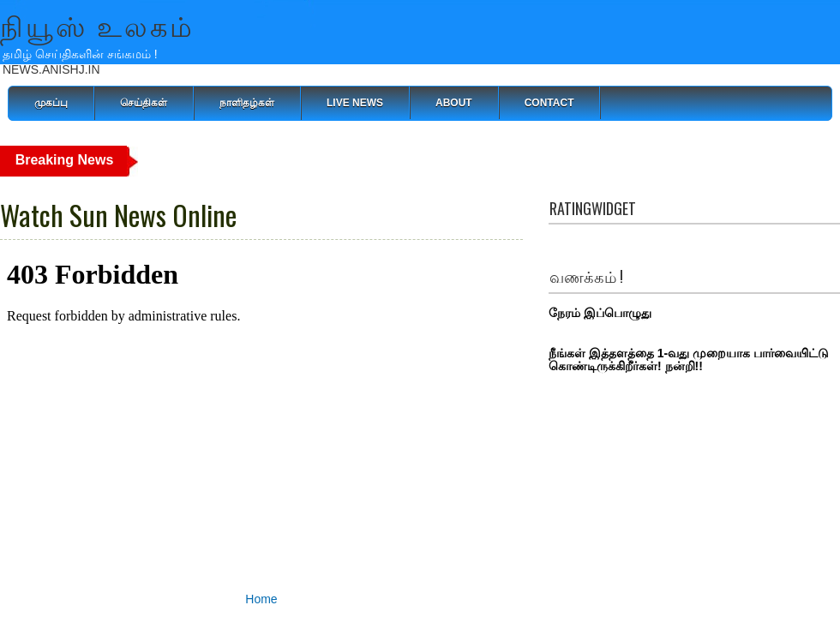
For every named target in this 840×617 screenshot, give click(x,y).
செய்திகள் (144, 103)
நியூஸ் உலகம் (98, 24)
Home (261, 599)
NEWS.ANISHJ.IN (51, 69)
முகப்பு (51, 103)
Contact (549, 103)
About (454, 103)
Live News (355, 103)
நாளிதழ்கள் (247, 103)
